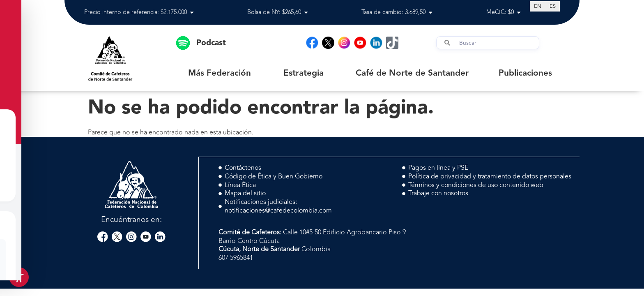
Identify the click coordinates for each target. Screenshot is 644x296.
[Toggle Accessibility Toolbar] (19, 277)
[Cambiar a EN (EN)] (538, 6)
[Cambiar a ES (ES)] (553, 6)
